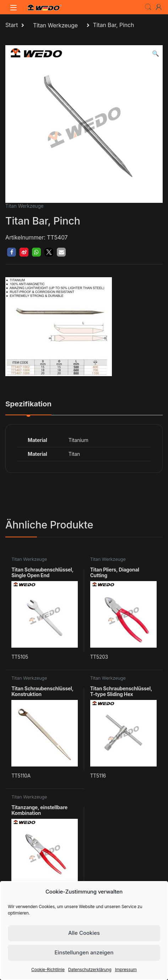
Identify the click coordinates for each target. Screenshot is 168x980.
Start (12, 25)
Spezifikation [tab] (28, 404)
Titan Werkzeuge (55, 25)
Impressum (126, 970)
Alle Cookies (84, 933)
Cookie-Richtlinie (48, 970)
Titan (74, 454)
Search (148, 7)
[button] (156, 54)
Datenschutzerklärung (90, 970)
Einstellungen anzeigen (84, 952)
